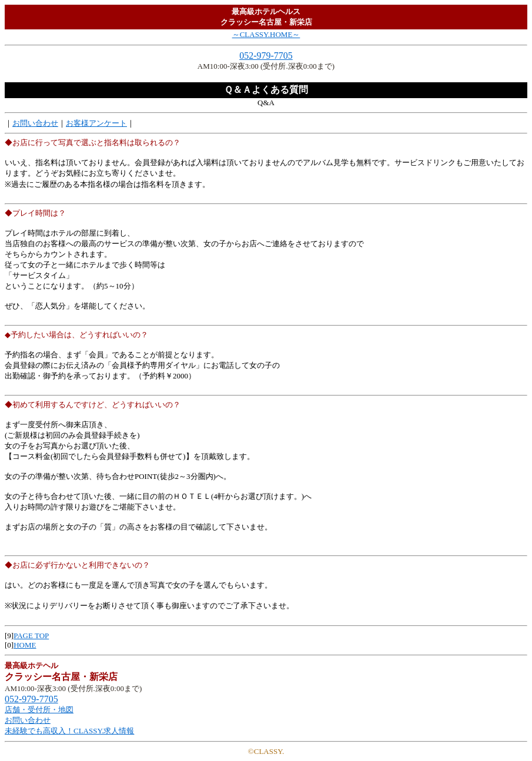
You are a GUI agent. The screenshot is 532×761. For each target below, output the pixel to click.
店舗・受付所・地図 (39, 710)
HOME (25, 645)
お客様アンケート (96, 123)
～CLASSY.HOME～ (266, 34)
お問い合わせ (35, 123)
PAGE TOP (31, 636)
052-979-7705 (266, 56)
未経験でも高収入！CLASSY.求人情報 (69, 731)
